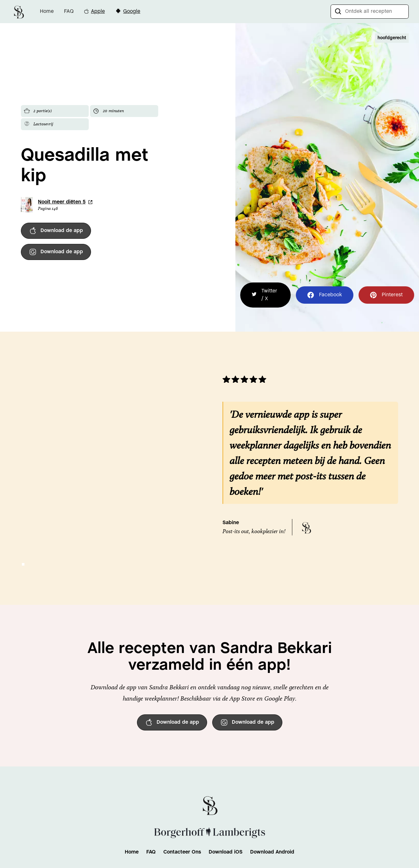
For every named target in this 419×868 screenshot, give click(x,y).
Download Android (272, 852)
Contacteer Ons (182, 852)
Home (47, 11)
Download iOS (226, 852)
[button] (23, 564)
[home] (19, 11)
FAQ (69, 11)
